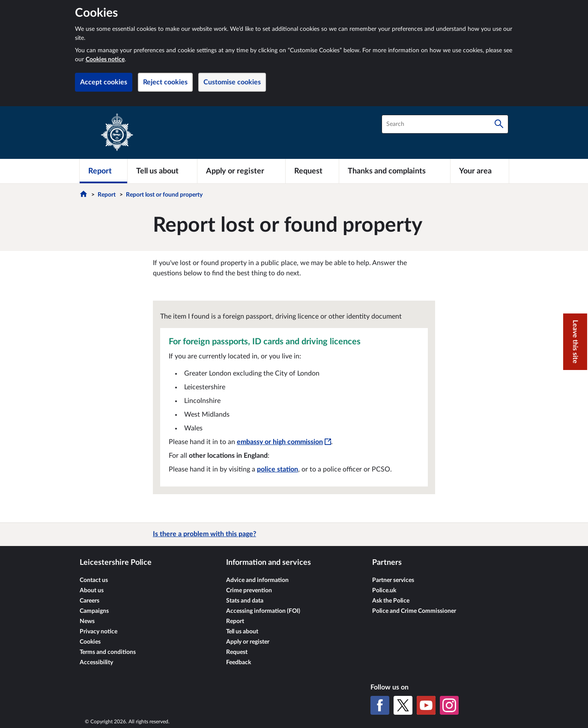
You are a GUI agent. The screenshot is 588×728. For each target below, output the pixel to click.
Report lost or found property (164, 195)
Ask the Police (391, 601)
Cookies (90, 642)
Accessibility (96, 662)
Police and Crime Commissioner (414, 611)
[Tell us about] (162, 171)
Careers (90, 601)
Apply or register (248, 642)
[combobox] (445, 124)
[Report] (103, 171)
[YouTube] (426, 705)
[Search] (499, 124)
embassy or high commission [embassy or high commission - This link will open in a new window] (284, 442)
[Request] (312, 171)
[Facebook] (380, 705)
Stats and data (245, 601)
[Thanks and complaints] (395, 171)
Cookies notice (105, 60)
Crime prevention (249, 591)
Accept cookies (104, 82)
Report (107, 195)
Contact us (94, 580)
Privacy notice (98, 632)
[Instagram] (449, 705)
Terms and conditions (108, 652)
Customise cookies (232, 82)
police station (278, 469)
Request (237, 652)
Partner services (393, 580)
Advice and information (257, 580)
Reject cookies (165, 82)
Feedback (239, 662)
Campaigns (94, 611)
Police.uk (384, 591)
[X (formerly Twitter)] (403, 705)
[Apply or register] (241, 171)
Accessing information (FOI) (263, 611)
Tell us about (242, 632)
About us (92, 591)
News (87, 621)
